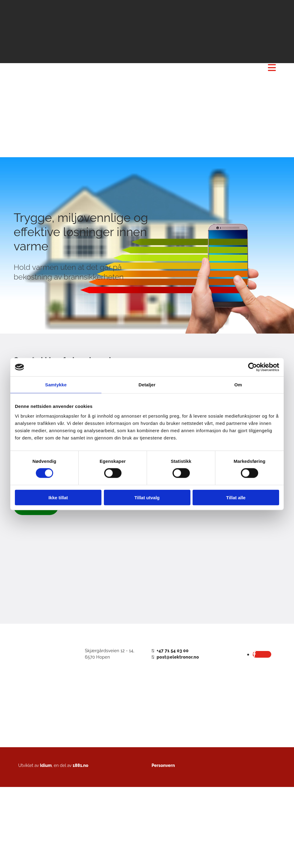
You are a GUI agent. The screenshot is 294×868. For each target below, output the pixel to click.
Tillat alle (236, 497)
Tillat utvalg (147, 497)
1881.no (80, 765)
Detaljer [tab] (147, 385)
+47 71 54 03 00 (173, 651)
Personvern (163, 765)
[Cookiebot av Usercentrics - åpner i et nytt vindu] (253, 367)
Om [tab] (238, 385)
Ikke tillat (58, 497)
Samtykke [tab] (56, 385)
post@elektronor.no (178, 657)
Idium (46, 765)
